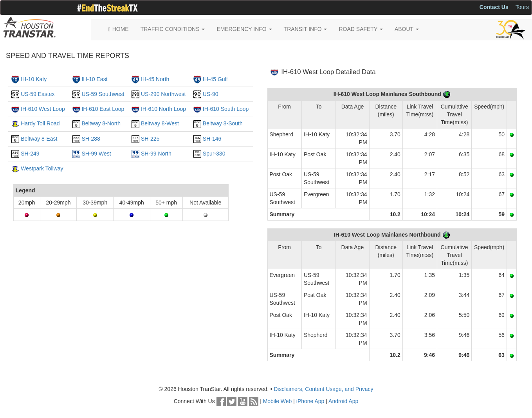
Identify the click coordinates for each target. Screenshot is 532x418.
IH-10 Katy (34, 79)
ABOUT (407, 29)
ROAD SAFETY (361, 29)
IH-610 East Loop (103, 109)
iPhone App (310, 401)
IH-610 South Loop (226, 109)
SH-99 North (156, 154)
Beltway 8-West (160, 123)
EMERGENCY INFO (244, 29)
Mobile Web (278, 401)
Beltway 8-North (101, 123)
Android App (343, 401)
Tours (522, 7)
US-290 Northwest (163, 94)
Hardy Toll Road (40, 123)
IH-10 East (94, 79)
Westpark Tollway (42, 168)
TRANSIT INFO (306, 29)
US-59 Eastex (38, 94)
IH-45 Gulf (215, 79)
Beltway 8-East (39, 139)
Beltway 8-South (223, 123)
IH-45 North (155, 79)
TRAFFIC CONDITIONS (173, 29)
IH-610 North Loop (163, 109)
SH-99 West (96, 154)
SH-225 (150, 139)
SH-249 (30, 154)
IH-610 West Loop (43, 109)
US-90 (211, 94)
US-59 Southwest (103, 94)
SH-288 (91, 139)
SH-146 (212, 139)
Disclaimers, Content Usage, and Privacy (323, 389)
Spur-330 (214, 154)
